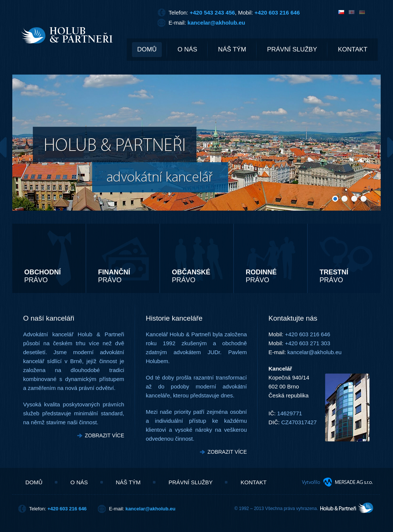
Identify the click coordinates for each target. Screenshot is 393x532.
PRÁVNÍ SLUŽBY (292, 49)
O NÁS (187, 49)
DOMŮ (147, 49)
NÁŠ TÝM (232, 49)
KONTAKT (353, 49)
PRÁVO (43, 276)
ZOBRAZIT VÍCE (104, 435)
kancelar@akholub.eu (216, 23)
